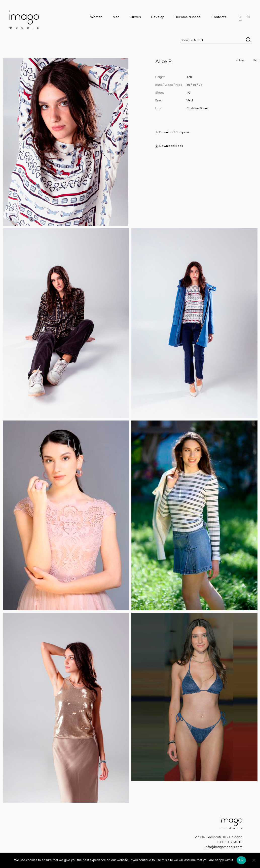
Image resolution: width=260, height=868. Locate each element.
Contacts (219, 17)
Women (96, 17)
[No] (254, 860)
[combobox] (216, 40)
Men (116, 17)
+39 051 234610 (230, 842)
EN (248, 17)
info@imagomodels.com (224, 847)
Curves (135, 17)
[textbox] (216, 40)
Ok (241, 860)
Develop (158, 17)
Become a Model (188, 17)
